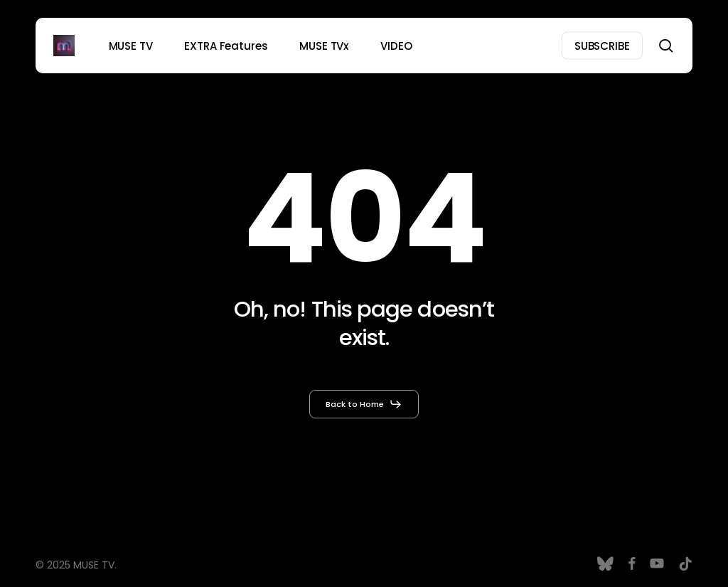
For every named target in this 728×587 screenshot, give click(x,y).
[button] (364, 404)
